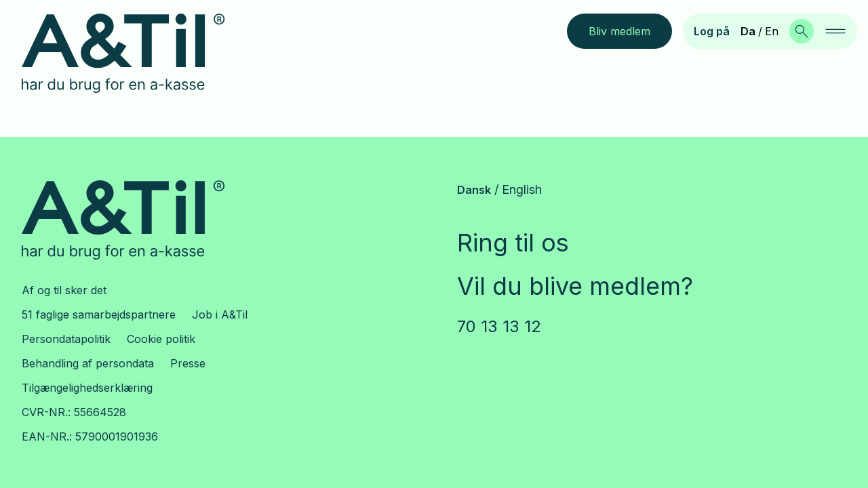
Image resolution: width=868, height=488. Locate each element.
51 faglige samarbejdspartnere (99, 314)
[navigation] (835, 31)
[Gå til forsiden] (134, 54)
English (522, 189)
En (772, 31)
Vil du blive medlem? (575, 286)
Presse (188, 363)
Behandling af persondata (88, 363)
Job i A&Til (220, 314)
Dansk (474, 190)
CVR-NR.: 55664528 (74, 412)
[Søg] (802, 31)
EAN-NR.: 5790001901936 (90, 436)
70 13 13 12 (499, 326)
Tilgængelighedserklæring (87, 388)
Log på (712, 31)
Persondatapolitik (66, 339)
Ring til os (513, 243)
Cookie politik (161, 339)
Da (748, 31)
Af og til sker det (64, 290)
